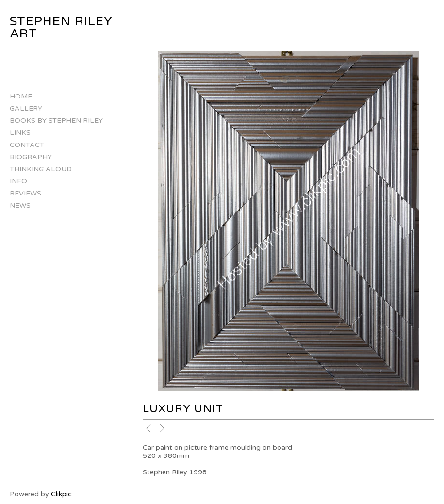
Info (18, 181)
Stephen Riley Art (61, 27)
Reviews (25, 193)
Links (20, 133)
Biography (31, 157)
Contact (27, 145)
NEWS (20, 205)
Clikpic (61, 494)
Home (21, 96)
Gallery (26, 108)
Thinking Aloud (41, 169)
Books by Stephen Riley (56, 121)
